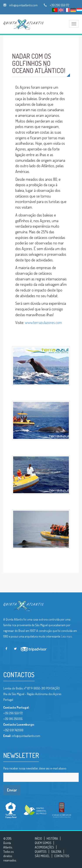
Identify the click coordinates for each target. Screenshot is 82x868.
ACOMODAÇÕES (44, 847)
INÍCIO (38, 838)
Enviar (12, 790)
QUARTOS (41, 852)
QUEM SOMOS (43, 843)
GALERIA (56, 852)
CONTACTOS (62, 856)
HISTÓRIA (52, 838)
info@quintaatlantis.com (23, 5)
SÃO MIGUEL (42, 856)
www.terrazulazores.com (43, 322)
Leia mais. (67, 636)
